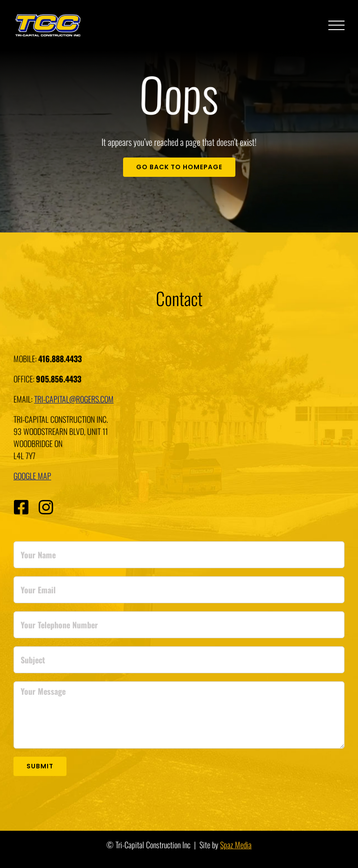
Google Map (32, 476)
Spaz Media (236, 845)
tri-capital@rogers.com (74, 399)
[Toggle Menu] (337, 26)
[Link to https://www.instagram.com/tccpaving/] (46, 508)
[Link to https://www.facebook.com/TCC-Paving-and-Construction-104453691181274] (21, 508)
